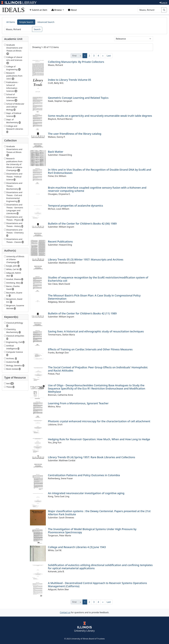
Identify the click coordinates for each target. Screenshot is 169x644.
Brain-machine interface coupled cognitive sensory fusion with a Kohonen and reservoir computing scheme (97, 189)
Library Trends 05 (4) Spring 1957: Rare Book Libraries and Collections (91, 457)
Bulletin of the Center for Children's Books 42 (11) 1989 (82, 313)
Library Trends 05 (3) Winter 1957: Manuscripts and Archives (86, 259)
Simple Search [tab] (26, 22)
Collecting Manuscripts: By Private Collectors (76, 62)
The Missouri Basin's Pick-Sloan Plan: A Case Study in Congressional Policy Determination (94, 297)
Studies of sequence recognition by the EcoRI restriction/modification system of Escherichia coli (98, 279)
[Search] (150, 10)
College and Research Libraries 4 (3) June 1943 (77, 547)
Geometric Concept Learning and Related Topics (78, 98)
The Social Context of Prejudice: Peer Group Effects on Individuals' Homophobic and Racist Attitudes (98, 369)
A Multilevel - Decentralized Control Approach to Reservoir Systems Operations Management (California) (97, 585)
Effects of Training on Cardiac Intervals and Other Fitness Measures (90, 349)
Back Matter (56, 152)
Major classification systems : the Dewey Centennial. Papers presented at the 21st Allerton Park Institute (99, 513)
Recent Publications (60, 242)
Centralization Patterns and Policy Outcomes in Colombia (84, 475)
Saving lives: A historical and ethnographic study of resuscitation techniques (96, 331)
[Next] (103, 56)
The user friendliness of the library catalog (75, 134)
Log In (163, 3)
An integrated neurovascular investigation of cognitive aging (86, 493)
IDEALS (13, 10)
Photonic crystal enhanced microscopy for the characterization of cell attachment (99, 421)
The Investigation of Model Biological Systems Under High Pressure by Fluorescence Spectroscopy (92, 531)
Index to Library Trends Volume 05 (70, 80)
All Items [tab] (11, 22)
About (72, 10)
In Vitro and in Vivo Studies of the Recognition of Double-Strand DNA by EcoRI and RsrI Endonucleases (99, 171)
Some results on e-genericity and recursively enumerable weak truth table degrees (100, 116)
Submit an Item (38, 10)
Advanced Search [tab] (46, 22)
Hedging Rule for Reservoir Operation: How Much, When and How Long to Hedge (99, 439)
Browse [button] (57, 10)
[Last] (109, 56)
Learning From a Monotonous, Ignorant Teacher (78, 403)
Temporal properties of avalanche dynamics (75, 206)
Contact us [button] (65, 612)
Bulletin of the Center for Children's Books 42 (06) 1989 (82, 224)
